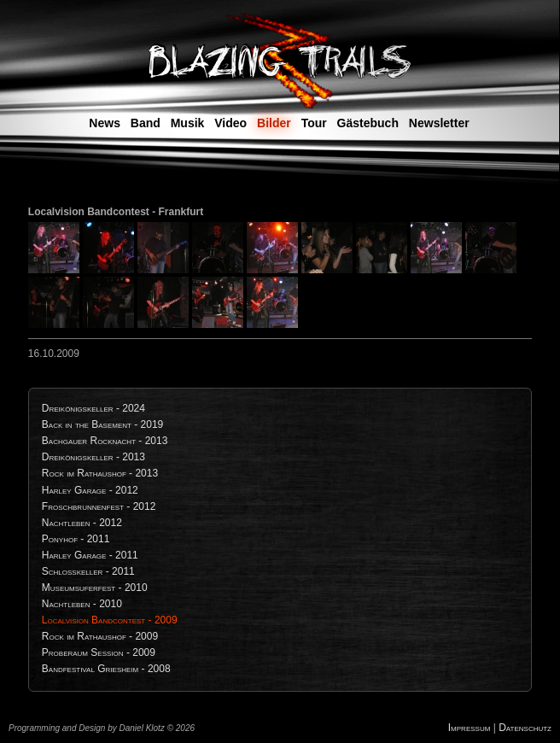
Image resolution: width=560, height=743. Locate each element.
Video (230, 123)
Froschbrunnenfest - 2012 (99, 506)
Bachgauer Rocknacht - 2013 (105, 441)
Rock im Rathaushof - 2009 (100, 636)
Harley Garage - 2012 (90, 490)
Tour (314, 123)
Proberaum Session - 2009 (99, 652)
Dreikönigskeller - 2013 (93, 457)
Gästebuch (368, 123)
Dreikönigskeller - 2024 (93, 408)
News (105, 123)
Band (146, 123)
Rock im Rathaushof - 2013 (100, 473)
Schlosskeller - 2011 (88, 571)
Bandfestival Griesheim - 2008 (106, 669)
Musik (188, 123)
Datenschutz (525, 728)
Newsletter (439, 123)
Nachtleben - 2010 (82, 604)
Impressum (470, 728)
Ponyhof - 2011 (76, 539)
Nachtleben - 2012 (82, 523)
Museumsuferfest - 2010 (95, 588)
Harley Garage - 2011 (90, 555)
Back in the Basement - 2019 (103, 424)
